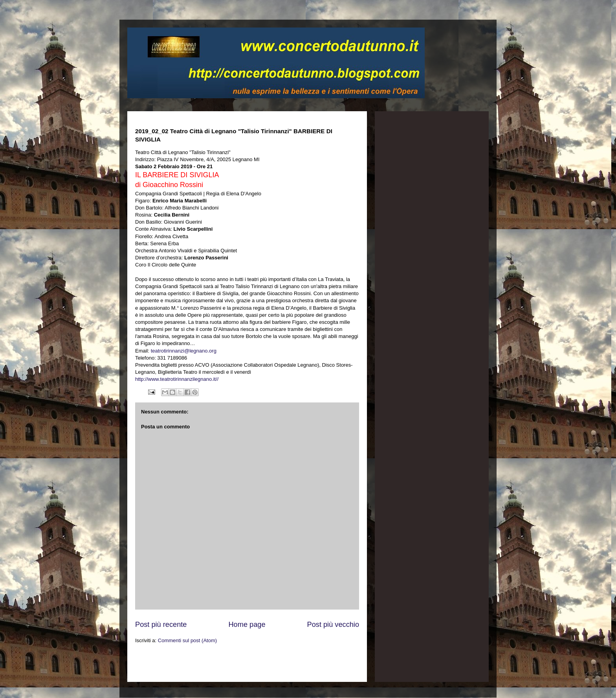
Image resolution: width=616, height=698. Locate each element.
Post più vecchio (333, 625)
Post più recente (161, 625)
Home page (247, 625)
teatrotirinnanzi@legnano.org (184, 351)
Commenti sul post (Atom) (187, 640)
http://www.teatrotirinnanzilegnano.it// (177, 379)
